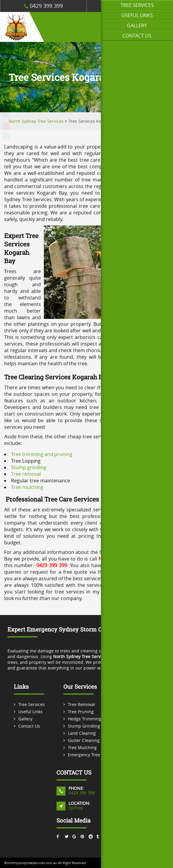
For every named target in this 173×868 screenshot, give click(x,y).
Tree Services (137, 5)
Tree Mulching (82, 747)
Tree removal (26, 474)
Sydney (76, 808)
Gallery (137, 25)
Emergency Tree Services (93, 755)
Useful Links (137, 15)
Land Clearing (82, 733)
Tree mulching (27, 487)
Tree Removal (81, 704)
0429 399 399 (43, 6)
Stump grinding (29, 467)
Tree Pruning (81, 712)
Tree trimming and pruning (42, 454)
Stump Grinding (84, 726)
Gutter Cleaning (84, 740)
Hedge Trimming (85, 719)
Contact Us (137, 36)
